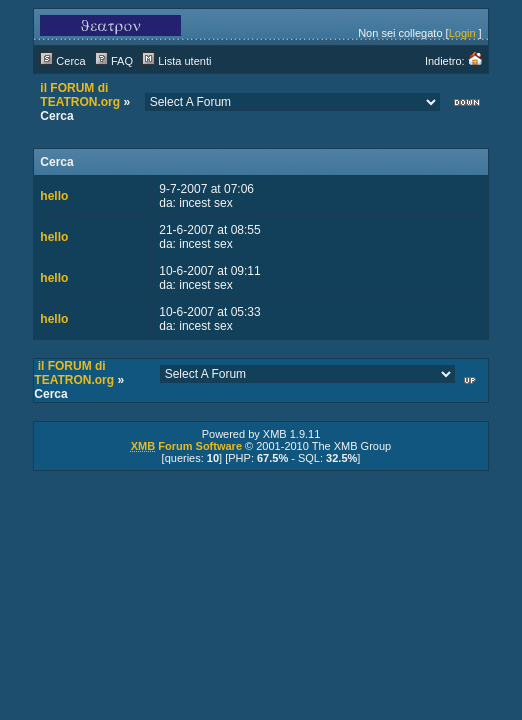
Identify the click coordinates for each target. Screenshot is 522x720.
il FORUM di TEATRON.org (80, 95)
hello (54, 196)
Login (462, 33)
